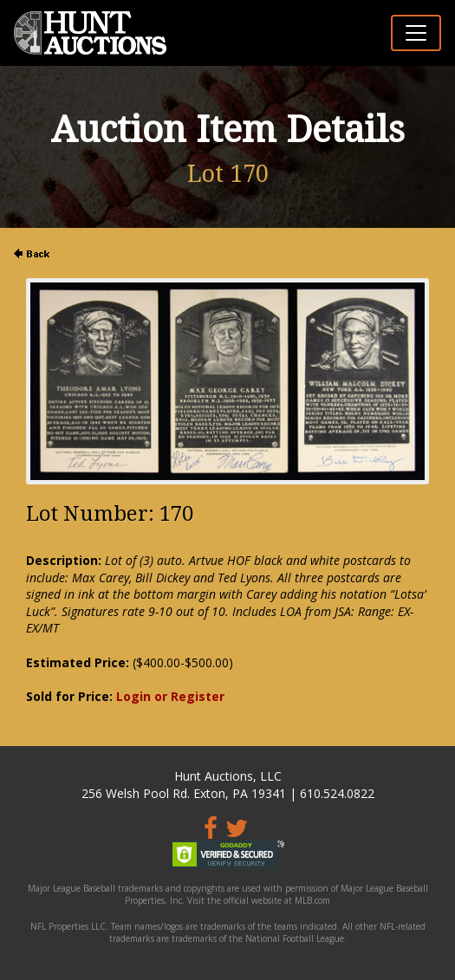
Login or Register (170, 696)
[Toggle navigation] (416, 33)
